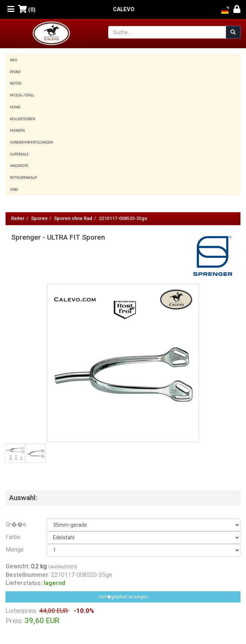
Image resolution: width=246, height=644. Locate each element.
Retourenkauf (24, 178)
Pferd (15, 72)
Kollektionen (23, 119)
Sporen (39, 218)
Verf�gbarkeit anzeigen (123, 597)
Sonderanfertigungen (31, 142)
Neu (14, 60)
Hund (15, 107)
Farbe (13, 537)
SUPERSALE (19, 154)
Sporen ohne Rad (73, 218)
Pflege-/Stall (22, 95)
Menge (15, 550)
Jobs (14, 189)
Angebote (19, 166)
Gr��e (16, 524)
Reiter (16, 83)
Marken (17, 130)
